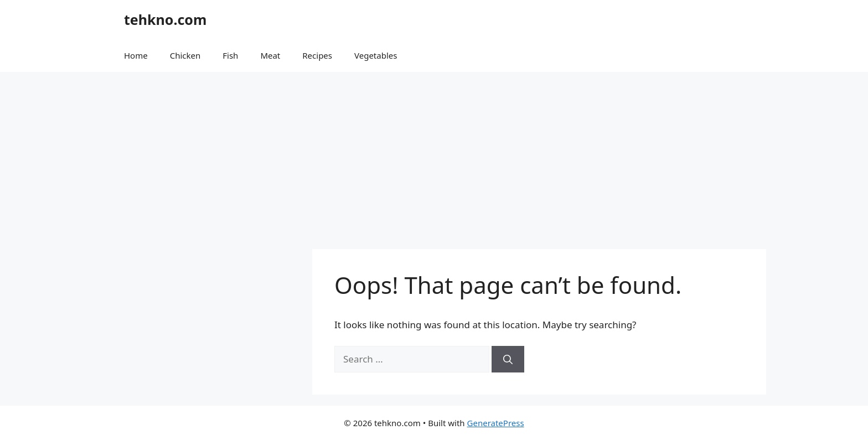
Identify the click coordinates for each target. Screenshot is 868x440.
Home (136, 55)
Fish (230, 55)
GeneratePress (496, 423)
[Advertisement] (434, 155)
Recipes (317, 55)
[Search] (508, 359)
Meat (270, 55)
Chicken (185, 55)
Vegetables (376, 55)
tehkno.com (165, 19)
